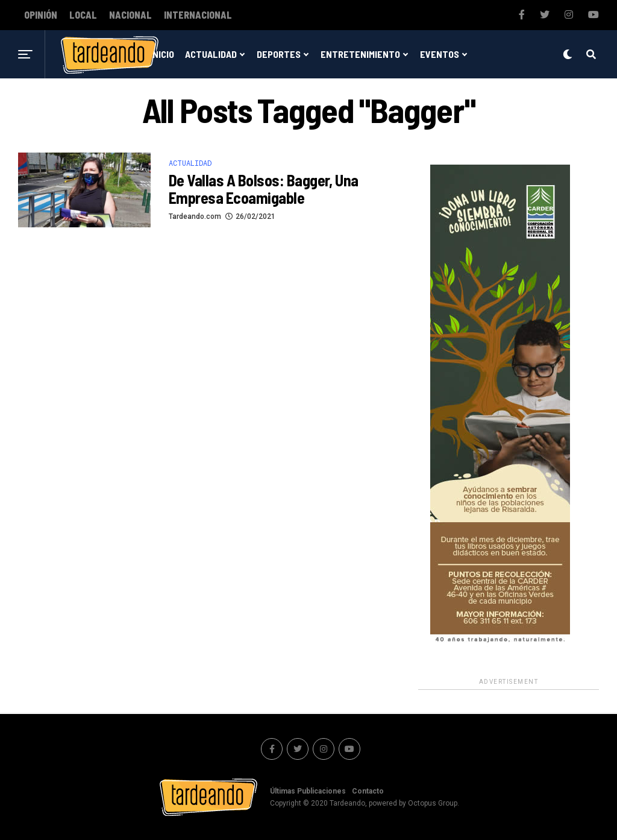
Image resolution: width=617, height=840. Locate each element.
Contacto (368, 791)
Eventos (440, 54)
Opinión (41, 15)
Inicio (162, 54)
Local (83, 15)
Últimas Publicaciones (308, 791)
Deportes (279, 54)
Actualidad (211, 54)
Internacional (198, 15)
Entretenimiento (360, 54)
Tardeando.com (195, 216)
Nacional (130, 15)
